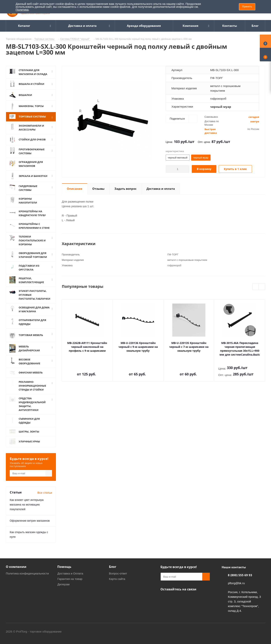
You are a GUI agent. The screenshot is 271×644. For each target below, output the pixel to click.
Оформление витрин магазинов (30, 521)
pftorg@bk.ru (236, 584)
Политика (22, 10)
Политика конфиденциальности (27, 574)
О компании (16, 567)
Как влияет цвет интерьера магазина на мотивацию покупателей (27, 505)
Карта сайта (117, 579)
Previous (256, 287)
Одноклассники (164, 599)
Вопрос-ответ (118, 574)
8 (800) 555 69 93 (240, 575)
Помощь (64, 567)
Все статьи (45, 493)
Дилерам (63, 585)
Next (262, 287)
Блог (113, 567)
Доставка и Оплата (70, 574)
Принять (247, 7)
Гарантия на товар (70, 579)
